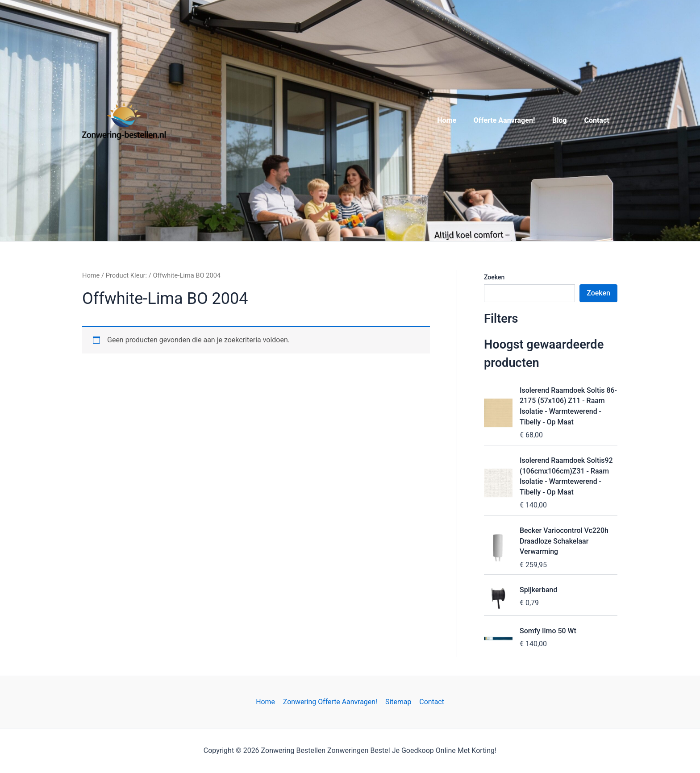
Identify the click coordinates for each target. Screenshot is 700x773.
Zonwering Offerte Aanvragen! (331, 702)
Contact (598, 120)
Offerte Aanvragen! (512, 120)
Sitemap (398, 702)
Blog (564, 120)
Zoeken (494, 277)
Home (457, 120)
